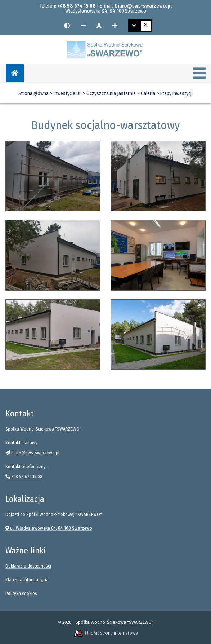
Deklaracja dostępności (28, 566)
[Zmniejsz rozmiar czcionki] (83, 26)
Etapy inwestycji (176, 94)
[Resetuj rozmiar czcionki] (99, 26)
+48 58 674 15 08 (77, 6)
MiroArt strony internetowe (106, 633)
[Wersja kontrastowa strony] (67, 26)
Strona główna (33, 94)
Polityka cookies (21, 593)
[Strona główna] (15, 73)
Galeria (148, 94)
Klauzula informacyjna (27, 580)
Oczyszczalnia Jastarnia (111, 94)
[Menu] (199, 74)
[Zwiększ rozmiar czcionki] (115, 26)
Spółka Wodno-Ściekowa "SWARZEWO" (115, 622)
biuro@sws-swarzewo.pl (143, 6)
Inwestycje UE (68, 94)
